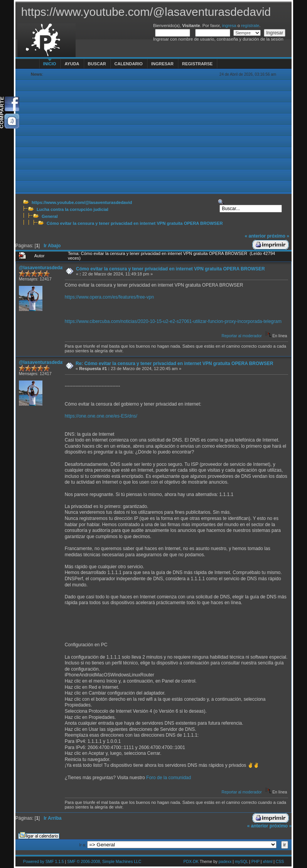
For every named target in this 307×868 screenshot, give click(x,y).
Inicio (50, 64)
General (50, 216)
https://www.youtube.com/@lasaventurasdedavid (82, 202)
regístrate (250, 25)
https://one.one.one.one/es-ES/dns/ (101, 416)
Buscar (97, 64)
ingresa (229, 25)
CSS (280, 862)
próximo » (278, 236)
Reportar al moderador (241, 336)
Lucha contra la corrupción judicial (73, 209)
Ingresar (162, 64)
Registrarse (197, 64)
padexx (225, 862)
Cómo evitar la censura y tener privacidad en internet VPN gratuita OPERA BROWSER (135, 223)
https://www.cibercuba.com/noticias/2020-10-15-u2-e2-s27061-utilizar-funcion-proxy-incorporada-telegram (173, 321)
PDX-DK (191, 862)
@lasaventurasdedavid (44, 268)
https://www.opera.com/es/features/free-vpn (109, 297)
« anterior (255, 236)
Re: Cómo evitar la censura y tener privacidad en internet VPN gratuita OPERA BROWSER (174, 364)
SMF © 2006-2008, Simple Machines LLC (104, 862)
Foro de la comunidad (169, 778)
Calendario (129, 64)
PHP (256, 862)
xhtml (267, 862)
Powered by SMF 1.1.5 (44, 862)
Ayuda (72, 64)
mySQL (241, 862)
